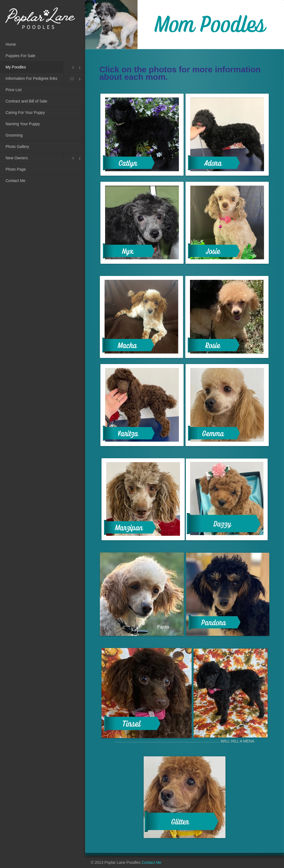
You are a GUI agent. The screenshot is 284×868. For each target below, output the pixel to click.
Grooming (14, 135)
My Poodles (16, 67)
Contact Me (16, 181)
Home (11, 44)
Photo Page (16, 169)
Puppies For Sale (20, 56)
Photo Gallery (17, 147)
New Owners (17, 158)
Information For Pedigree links (31, 78)
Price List (14, 90)
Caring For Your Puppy (25, 112)
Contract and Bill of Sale (26, 101)
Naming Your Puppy (23, 124)
